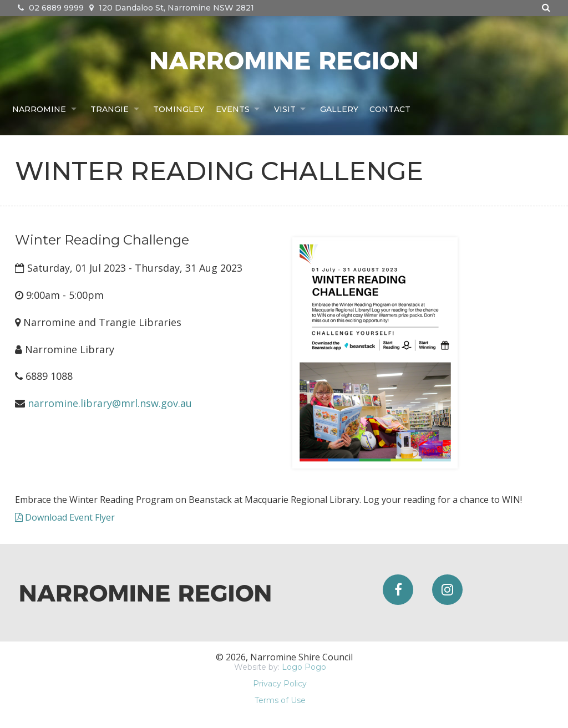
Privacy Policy (280, 684)
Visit (286, 109)
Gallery (341, 109)
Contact (392, 109)
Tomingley (180, 109)
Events (233, 109)
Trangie (110, 109)
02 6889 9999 (51, 8)
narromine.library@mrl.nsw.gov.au (110, 403)
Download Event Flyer (65, 517)
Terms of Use (280, 700)
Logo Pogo (304, 667)
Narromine (39, 109)
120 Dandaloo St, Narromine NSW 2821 (172, 8)
